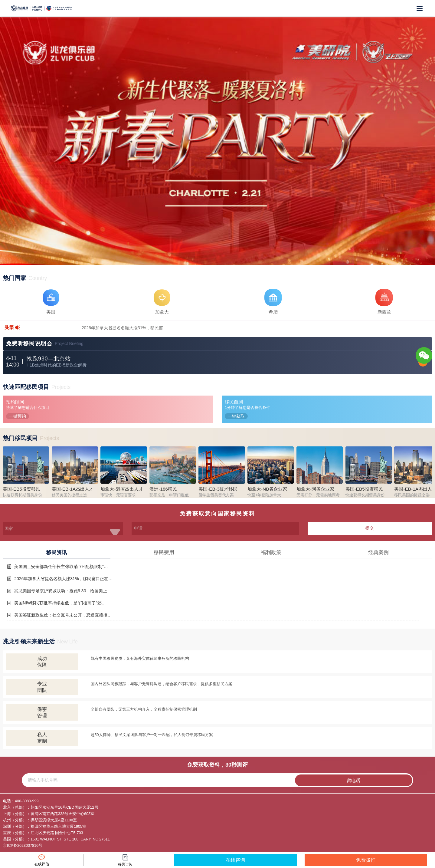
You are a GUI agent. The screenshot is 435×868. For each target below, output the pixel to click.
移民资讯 (57, 552)
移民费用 (164, 552)
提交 (370, 528)
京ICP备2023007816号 (23, 846)
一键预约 (18, 416)
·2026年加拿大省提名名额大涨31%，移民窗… (124, 328)
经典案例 (378, 552)
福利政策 (271, 552)
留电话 (353, 780)
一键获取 (236, 416)
